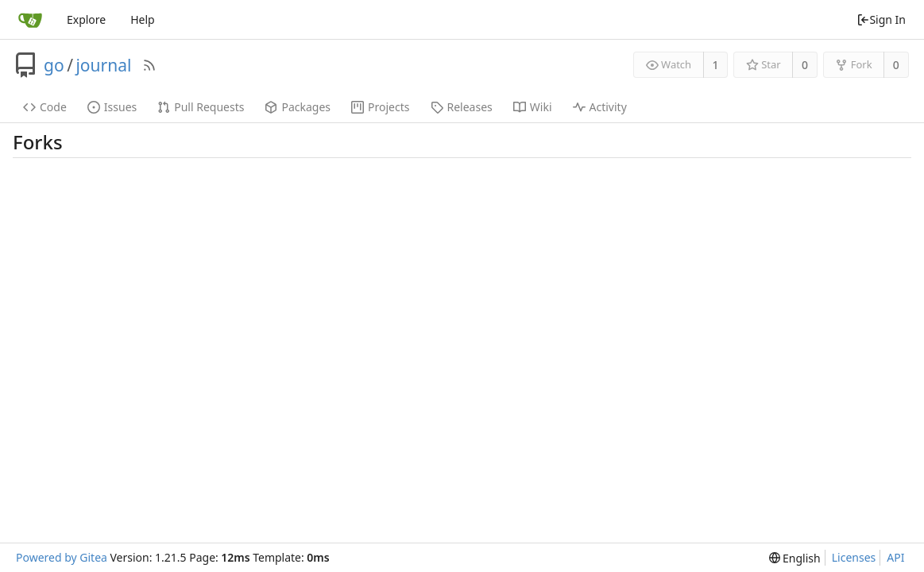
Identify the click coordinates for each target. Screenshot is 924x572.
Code (45, 107)
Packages (298, 107)
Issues (112, 107)
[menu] (795, 558)
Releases (462, 107)
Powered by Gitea (62, 557)
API (895, 557)
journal (103, 65)
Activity (600, 107)
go (54, 65)
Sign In (881, 19)
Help (143, 19)
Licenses (854, 557)
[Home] (30, 20)
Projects (380, 107)
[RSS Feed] (149, 65)
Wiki (533, 107)
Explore (86, 19)
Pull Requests (201, 107)
